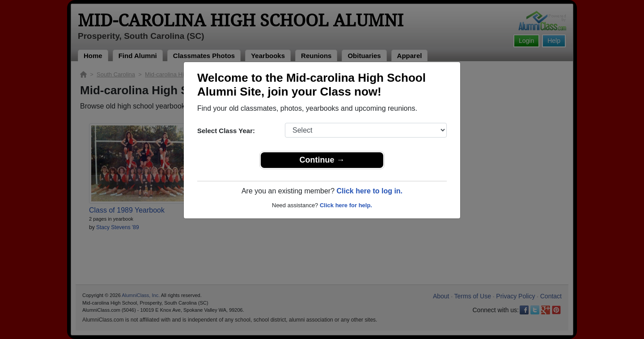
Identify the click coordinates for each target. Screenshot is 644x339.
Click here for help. (346, 205)
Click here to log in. (369, 191)
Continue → (322, 160)
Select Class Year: (226, 131)
